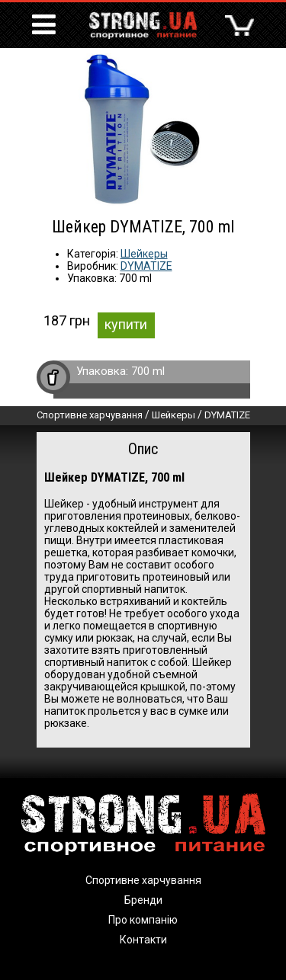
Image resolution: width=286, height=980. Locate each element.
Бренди (143, 900)
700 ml (148, 371)
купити (126, 324)
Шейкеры (144, 254)
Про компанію (143, 920)
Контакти (143, 940)
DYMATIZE (146, 266)
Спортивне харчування (90, 415)
